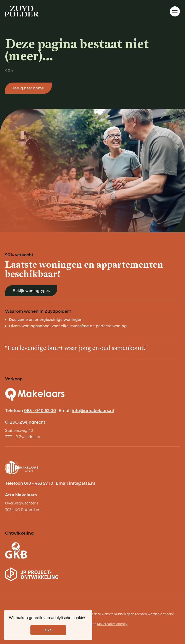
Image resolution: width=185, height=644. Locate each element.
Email (86, 411)
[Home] (22, 11)
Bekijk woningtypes (31, 291)
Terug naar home (28, 89)
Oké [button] (48, 630)
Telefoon (31, 411)
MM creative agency (112, 624)
